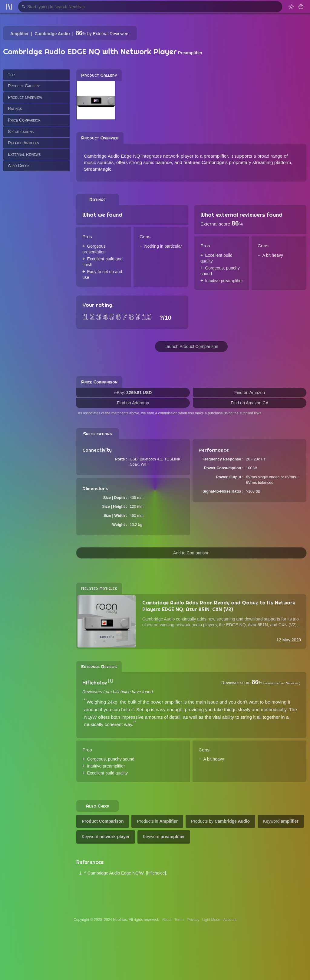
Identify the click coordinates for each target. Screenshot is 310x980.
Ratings (15, 109)
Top (11, 75)
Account (230, 920)
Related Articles (23, 143)
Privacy (193, 920)
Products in (157, 821)
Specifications (21, 132)
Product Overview (25, 97)
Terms (179, 920)
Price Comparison (24, 120)
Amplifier (20, 34)
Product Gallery (24, 86)
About (167, 920)
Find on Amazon (250, 393)
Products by (220, 821)
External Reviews (24, 154)
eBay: (133, 393)
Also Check (19, 166)
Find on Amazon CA (250, 403)
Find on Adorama (133, 403)
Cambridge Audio (52, 34)
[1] (110, 681)
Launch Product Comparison (191, 346)
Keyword (281, 821)
